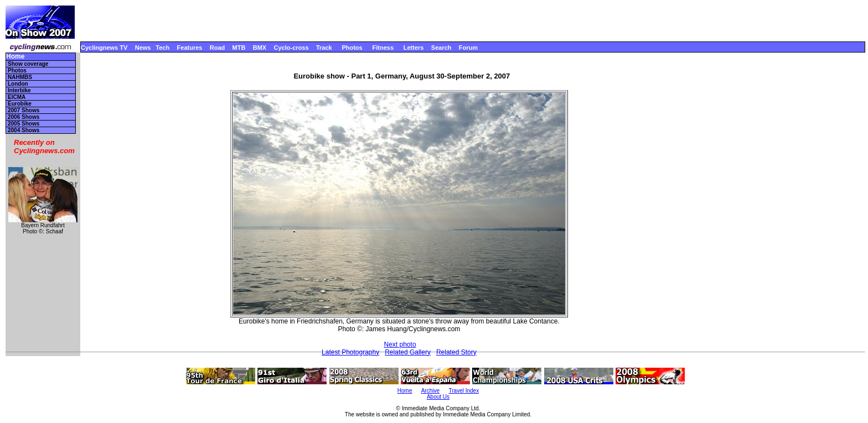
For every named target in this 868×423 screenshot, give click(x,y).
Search (441, 48)
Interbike (19, 90)
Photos (352, 48)
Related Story (456, 352)
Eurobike (20, 104)
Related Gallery (408, 352)
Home (15, 57)
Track (324, 48)
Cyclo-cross (291, 48)
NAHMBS (20, 77)
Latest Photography (350, 352)
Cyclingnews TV (104, 48)
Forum (468, 48)
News (143, 48)
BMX (260, 48)
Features (190, 48)
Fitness (383, 48)
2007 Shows (24, 110)
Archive (430, 391)
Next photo (400, 344)
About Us (438, 397)
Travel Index (464, 391)
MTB (239, 48)
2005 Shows (24, 124)
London (18, 84)
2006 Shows (24, 117)
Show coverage (28, 64)
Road (218, 48)
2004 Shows (24, 130)
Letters (414, 48)
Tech (162, 48)
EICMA (17, 97)
